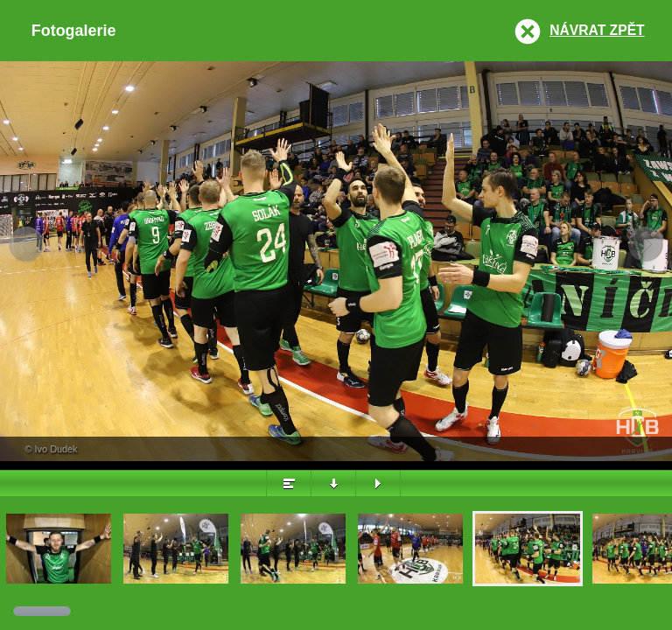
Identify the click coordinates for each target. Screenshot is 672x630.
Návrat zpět (597, 30)
